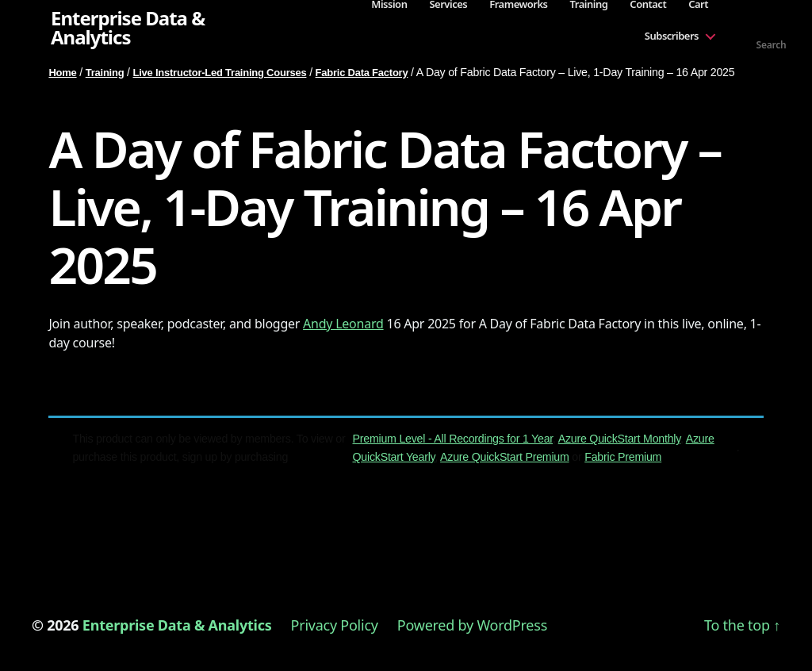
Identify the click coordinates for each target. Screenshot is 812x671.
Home (62, 73)
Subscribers (672, 36)
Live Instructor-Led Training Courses (220, 73)
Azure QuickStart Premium (505, 457)
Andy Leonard (343, 324)
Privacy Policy (335, 625)
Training (105, 73)
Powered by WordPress (472, 625)
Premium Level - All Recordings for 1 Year (453, 439)
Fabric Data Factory (362, 73)
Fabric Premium (623, 457)
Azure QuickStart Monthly (619, 439)
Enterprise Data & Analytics (128, 28)
